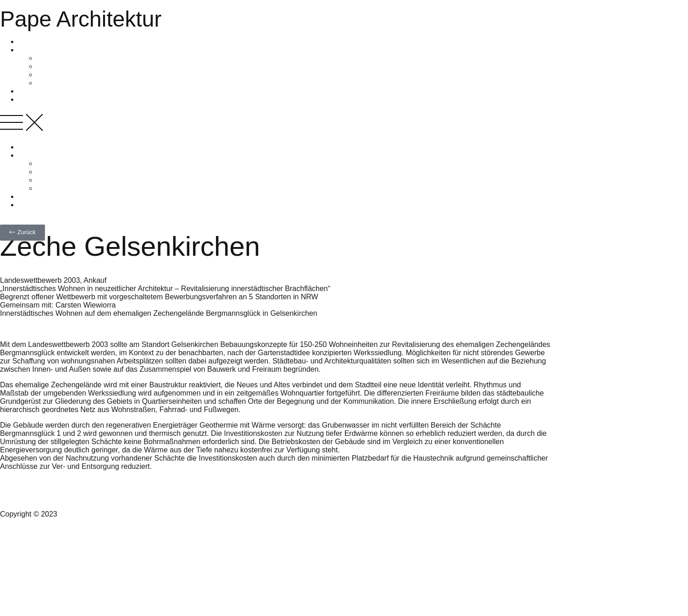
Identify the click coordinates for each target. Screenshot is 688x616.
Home (28, 41)
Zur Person (55, 58)
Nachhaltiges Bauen (51, 99)
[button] (344, 123)
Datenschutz (20, 592)
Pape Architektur (81, 19)
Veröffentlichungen (67, 83)
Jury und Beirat (61, 74)
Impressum (18, 576)
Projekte (32, 91)
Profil (27, 50)
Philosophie (56, 66)
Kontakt (12, 545)
